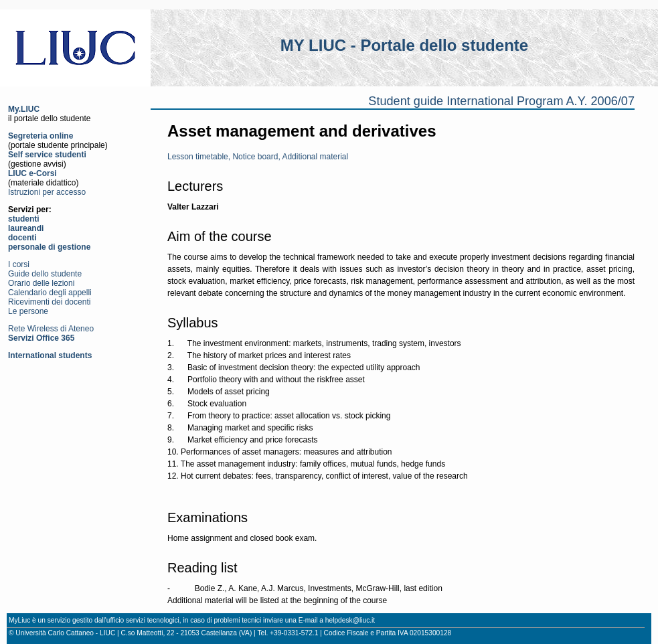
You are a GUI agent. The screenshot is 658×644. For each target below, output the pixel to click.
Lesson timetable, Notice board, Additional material (258, 157)
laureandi (26, 228)
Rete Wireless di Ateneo (51, 329)
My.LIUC (24, 109)
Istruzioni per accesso (47, 192)
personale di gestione (49, 247)
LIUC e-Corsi (32, 173)
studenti (24, 219)
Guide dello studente (45, 274)
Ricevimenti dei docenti (49, 302)
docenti (22, 238)
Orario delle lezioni (41, 283)
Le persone (28, 311)
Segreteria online (40, 136)
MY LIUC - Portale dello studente (404, 45)
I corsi (19, 264)
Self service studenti (47, 155)
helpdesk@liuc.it (350, 620)
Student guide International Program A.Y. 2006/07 (501, 101)
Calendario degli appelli (50, 293)
